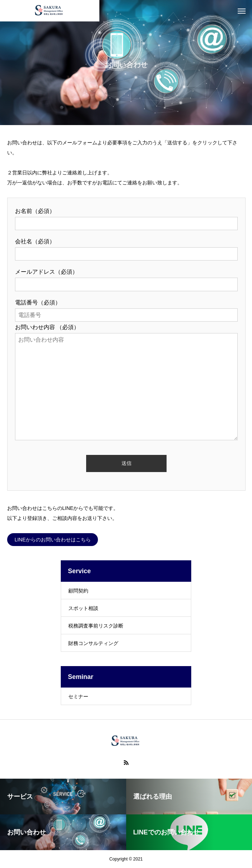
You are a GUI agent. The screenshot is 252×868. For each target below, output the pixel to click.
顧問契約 (78, 591)
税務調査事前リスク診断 (96, 626)
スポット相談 (83, 608)
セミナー (78, 696)
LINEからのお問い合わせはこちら (53, 540)
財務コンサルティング (93, 643)
